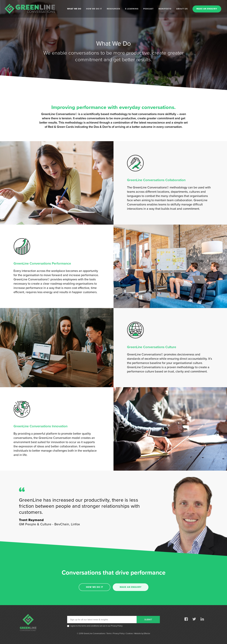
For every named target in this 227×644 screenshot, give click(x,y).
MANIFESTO (165, 9)
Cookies (129, 634)
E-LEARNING (132, 9)
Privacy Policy (117, 626)
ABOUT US (182, 9)
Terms (109, 634)
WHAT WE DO (74, 9)
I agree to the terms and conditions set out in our (96, 626)
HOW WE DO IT (94, 9)
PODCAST (148, 9)
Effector (147, 634)
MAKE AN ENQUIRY (207, 9)
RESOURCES (113, 9)
